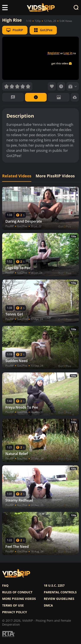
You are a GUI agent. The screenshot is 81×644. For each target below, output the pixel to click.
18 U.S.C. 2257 (54, 586)
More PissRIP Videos (55, 176)
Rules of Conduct (17, 592)
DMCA (48, 605)
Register (54, 53)
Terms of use (13, 605)
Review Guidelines (59, 599)
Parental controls (60, 592)
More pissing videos (19, 599)
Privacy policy (15, 612)
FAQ (5, 586)
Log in (68, 53)
